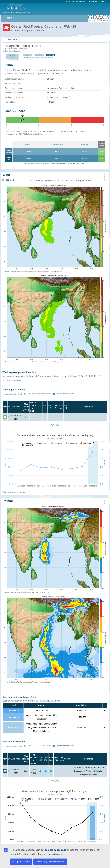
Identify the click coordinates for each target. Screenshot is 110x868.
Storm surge (57, 144)
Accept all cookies (21, 862)
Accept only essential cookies (50, 862)
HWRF (39, 55)
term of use (69, 1)
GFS (27, 55)
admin (103, 1)
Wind (27, 144)
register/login (93, 1)
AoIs (34, 372)
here (40, 134)
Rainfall (85, 144)
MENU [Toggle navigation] (8, 18)
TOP (104, 177)
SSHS (19, 381)
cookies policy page (55, 850)
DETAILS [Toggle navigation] (11, 40)
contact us (81, 1)
